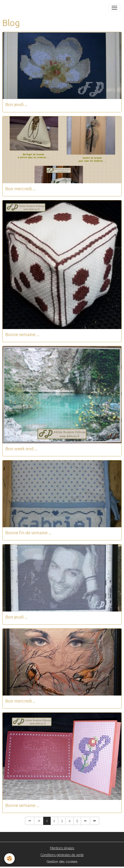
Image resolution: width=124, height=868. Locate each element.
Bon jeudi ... (16, 104)
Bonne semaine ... (22, 334)
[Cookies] (9, 859)
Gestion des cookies (62, 862)
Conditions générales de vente (62, 855)
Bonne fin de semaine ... (28, 533)
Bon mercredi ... (20, 189)
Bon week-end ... (21, 449)
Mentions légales (62, 848)
